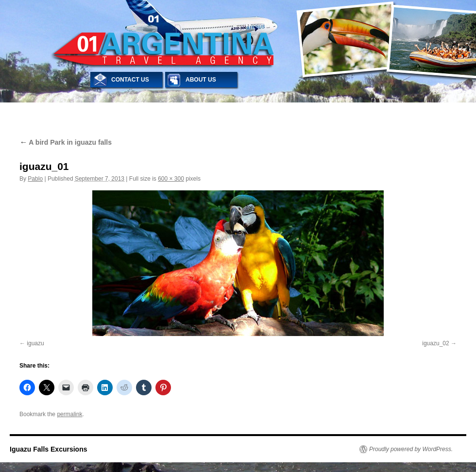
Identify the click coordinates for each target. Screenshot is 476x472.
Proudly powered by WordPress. (411, 449)
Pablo (35, 179)
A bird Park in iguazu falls (66, 142)
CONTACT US (130, 80)
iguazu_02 (435, 343)
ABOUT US (201, 80)
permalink (69, 414)
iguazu (35, 343)
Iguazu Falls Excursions (49, 449)
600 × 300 (171, 179)
